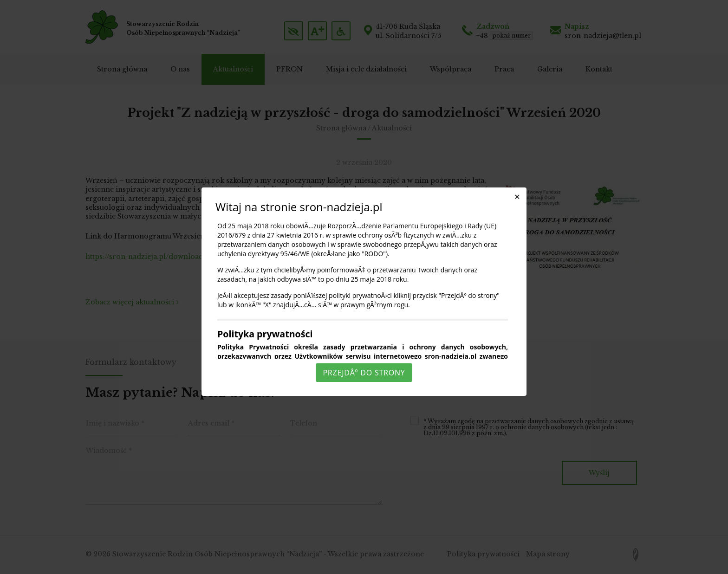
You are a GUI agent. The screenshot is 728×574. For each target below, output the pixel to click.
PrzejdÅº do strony (364, 373)
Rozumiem (365, 566)
